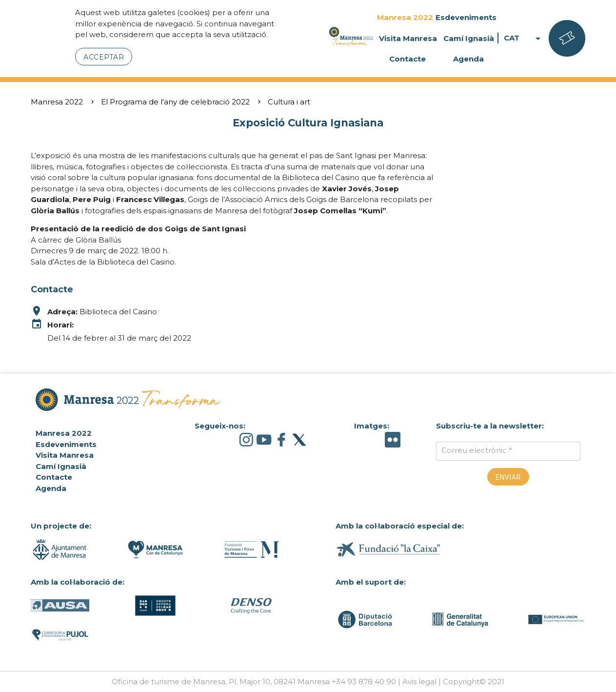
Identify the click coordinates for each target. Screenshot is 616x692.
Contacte (407, 59)
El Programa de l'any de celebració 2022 (175, 102)
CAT (524, 38)
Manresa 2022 (405, 17)
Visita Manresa (408, 38)
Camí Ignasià (469, 38)
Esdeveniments (466, 17)
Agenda (468, 59)
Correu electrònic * (477, 450)
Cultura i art (289, 102)
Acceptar (104, 57)
